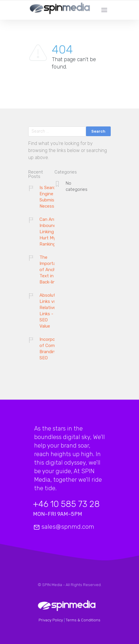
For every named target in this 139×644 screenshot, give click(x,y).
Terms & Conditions (83, 620)
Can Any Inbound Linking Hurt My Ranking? (49, 232)
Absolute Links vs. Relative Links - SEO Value (49, 311)
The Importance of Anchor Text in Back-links (51, 270)
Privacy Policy (51, 620)
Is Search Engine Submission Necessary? (51, 197)
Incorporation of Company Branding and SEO (53, 349)
